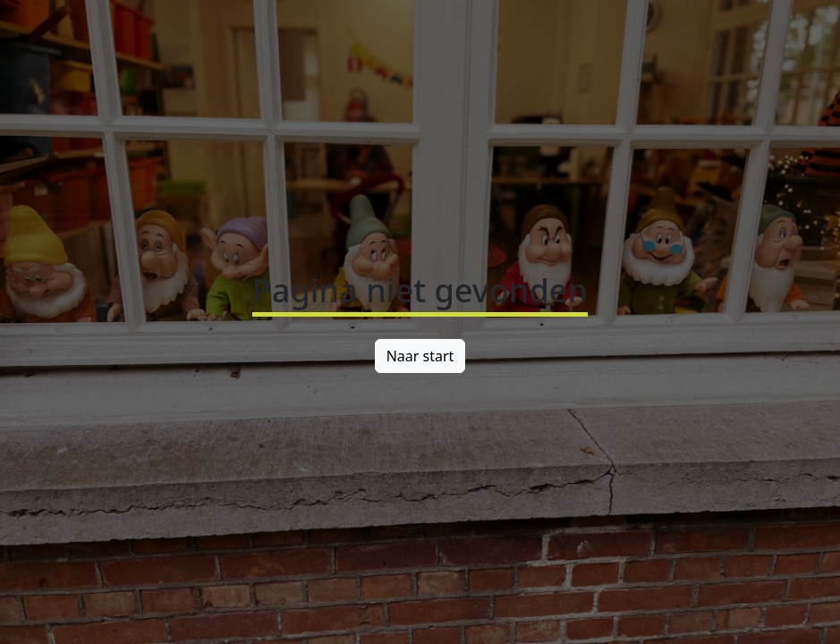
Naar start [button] (420, 356)
